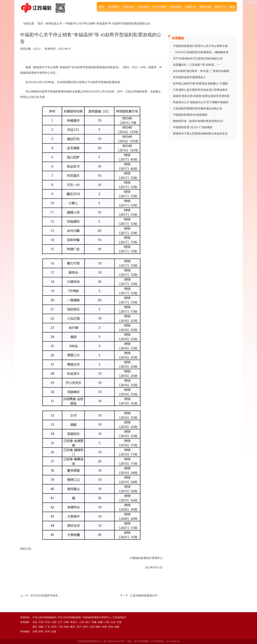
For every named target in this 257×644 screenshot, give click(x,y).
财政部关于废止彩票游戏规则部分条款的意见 (200, 134)
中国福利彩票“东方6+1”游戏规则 (193, 127)
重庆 (73, 627)
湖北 (35, 627)
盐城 (54, 631)
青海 (111, 627)
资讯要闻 (113, 7)
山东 (113, 622)
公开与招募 (159, 7)
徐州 (41, 631)
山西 (54, 622)
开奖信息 (128, 7)
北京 (35, 622)
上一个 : (41, 596)
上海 (81, 622)
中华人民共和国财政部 (44, 617)
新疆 (117, 627)
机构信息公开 (54, 24)
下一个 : (141, 596)
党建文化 (190, 7)
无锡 (35, 631)
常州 (47, 631)
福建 (100, 622)
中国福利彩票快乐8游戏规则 (190, 115)
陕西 (98, 627)
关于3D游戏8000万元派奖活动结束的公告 (198, 59)
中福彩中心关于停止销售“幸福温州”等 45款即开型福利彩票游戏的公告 (108, 24)
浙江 (88, 622)
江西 (107, 622)
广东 (47, 627)
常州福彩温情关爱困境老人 (189, 77)
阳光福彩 (176, 7)
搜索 (232, 7)
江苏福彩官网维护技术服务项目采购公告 (198, 109)
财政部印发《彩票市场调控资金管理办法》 (199, 121)
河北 (47, 622)
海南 (66, 627)
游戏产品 (220, 7)
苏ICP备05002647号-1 (115, 641)
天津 (41, 622)
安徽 (94, 622)
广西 (60, 627)
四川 (79, 627)
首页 (101, 7)
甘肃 (104, 627)
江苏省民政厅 (119, 617)
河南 (119, 622)
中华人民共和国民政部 (69, 617)
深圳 (54, 627)
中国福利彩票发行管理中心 (97, 617)
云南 (92, 627)
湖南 (41, 627)
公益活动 (143, 7)
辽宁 (60, 622)
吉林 (66, 622)
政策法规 (205, 7)
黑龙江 (74, 622)
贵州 (85, 627)
